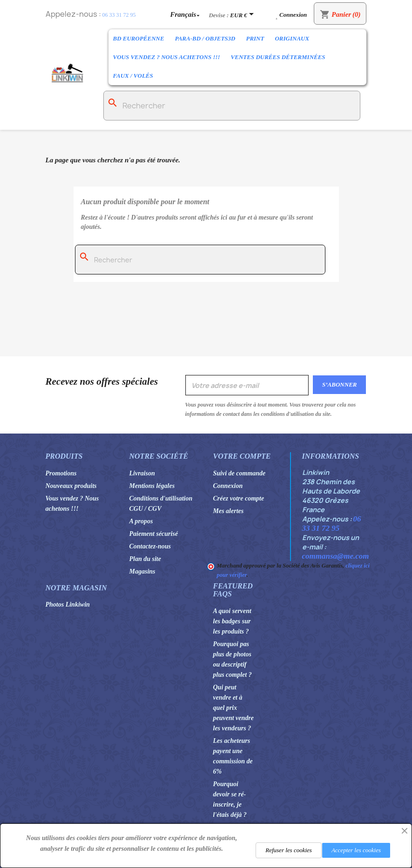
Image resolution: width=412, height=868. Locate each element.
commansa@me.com (336, 556)
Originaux (292, 38)
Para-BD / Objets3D (205, 38)
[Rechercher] (232, 106)
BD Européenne (139, 38)
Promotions (61, 473)
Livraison (142, 473)
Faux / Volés (133, 76)
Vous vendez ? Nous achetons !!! (167, 57)
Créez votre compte (239, 498)
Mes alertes (229, 511)
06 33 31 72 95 (119, 15)
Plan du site (145, 559)
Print (255, 38)
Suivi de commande (240, 473)
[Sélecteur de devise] (243, 15)
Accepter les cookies (356, 850)
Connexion (228, 486)
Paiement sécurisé (154, 534)
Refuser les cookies (289, 850)
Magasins (142, 571)
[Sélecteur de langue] (186, 14)
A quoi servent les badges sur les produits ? (232, 621)
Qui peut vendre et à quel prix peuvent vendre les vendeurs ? (233, 708)
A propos (141, 521)
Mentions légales (152, 486)
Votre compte (242, 456)
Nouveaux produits (71, 486)
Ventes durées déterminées (278, 57)
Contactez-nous (150, 546)
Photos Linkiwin (68, 604)
